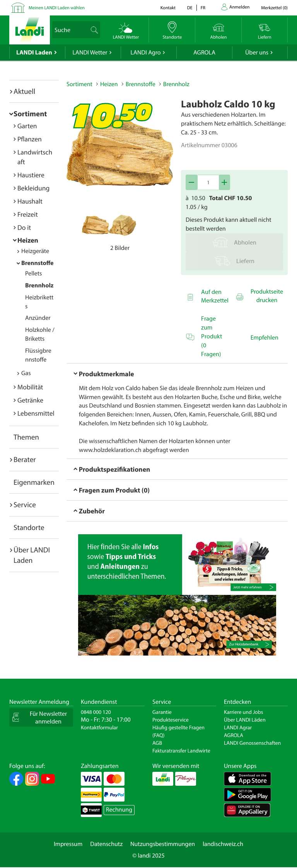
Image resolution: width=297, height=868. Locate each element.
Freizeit (28, 214)
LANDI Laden (34, 53)
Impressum (68, 844)
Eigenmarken (34, 482)
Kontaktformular (99, 727)
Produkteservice (171, 720)
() (274, 8)
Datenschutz (106, 844)
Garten (27, 126)
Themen (26, 437)
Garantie (162, 712)
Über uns (257, 53)
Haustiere (31, 175)
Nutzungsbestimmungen (163, 844)
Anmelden (239, 7)
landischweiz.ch (223, 844)
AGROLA (204, 53)
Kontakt (168, 8)
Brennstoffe (37, 263)
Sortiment (30, 114)
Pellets (33, 273)
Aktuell (24, 91)
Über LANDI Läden (245, 720)
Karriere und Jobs (243, 712)
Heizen (28, 240)
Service (25, 504)
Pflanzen (30, 139)
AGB (157, 743)
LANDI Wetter (90, 53)
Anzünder (38, 318)
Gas (26, 373)
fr (203, 8)
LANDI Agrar (238, 727)
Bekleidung (33, 188)
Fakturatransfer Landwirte (181, 751)
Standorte (29, 527)
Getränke (30, 400)
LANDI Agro (145, 53)
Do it (24, 227)
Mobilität (30, 387)
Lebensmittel (36, 413)
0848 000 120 (96, 712)
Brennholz (39, 285)
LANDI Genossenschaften (252, 743)
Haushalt (30, 201)
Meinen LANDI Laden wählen (57, 8)
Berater (25, 459)
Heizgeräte (35, 251)
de (190, 8)
